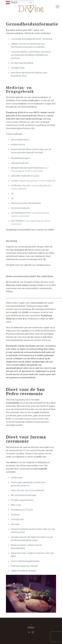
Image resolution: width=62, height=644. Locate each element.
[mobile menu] (58, 7)
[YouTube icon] (29, 632)
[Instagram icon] (33, 632)
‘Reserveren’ (50, 331)
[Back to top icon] (31, 624)
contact (10, 309)
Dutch (12, 3)
